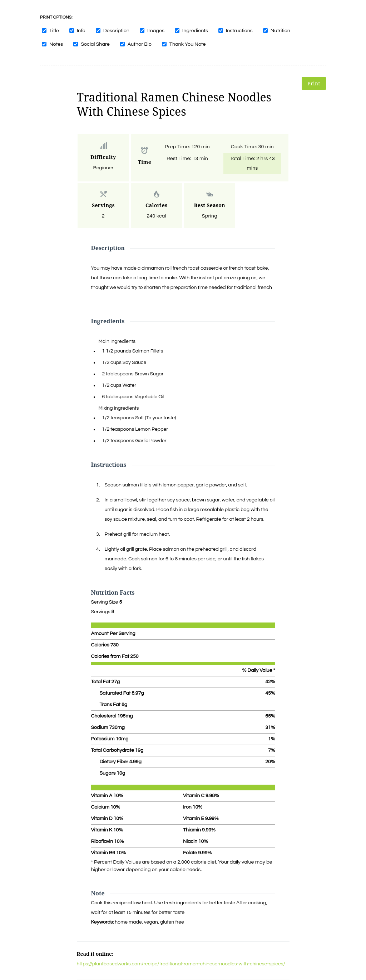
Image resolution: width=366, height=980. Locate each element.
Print (314, 83)
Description (116, 31)
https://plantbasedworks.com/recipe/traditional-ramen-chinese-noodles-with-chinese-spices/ (181, 964)
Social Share (95, 44)
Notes (56, 44)
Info (81, 31)
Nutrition (280, 31)
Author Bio (140, 44)
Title (54, 31)
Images (156, 31)
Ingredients (195, 31)
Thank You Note (188, 44)
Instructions (239, 31)
